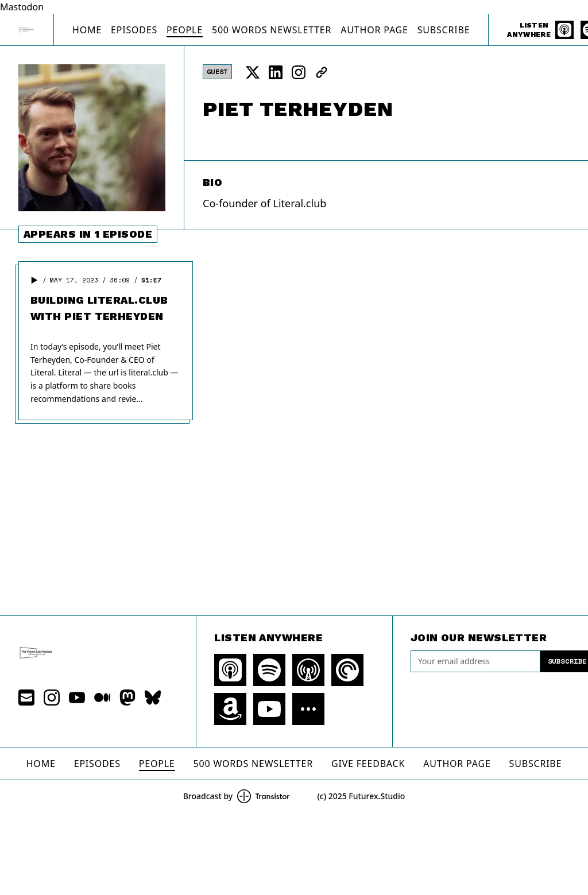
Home (87, 30)
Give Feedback (368, 764)
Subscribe (444, 30)
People (185, 30)
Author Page (374, 30)
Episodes (134, 30)
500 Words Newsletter (272, 30)
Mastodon (22, 7)
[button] (34, 280)
